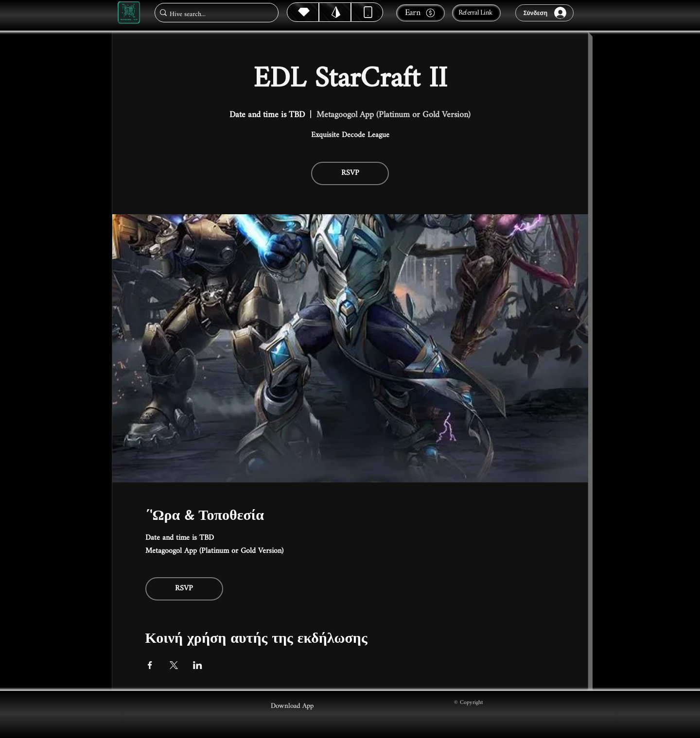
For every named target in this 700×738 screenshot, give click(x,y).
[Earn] (420, 13)
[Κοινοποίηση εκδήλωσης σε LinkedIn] (198, 665)
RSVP (350, 173)
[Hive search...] (214, 14)
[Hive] (303, 12)
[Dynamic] (367, 12)
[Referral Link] (476, 13)
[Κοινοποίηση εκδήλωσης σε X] (174, 665)
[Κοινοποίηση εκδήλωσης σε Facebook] (150, 665)
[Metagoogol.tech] (129, 13)
